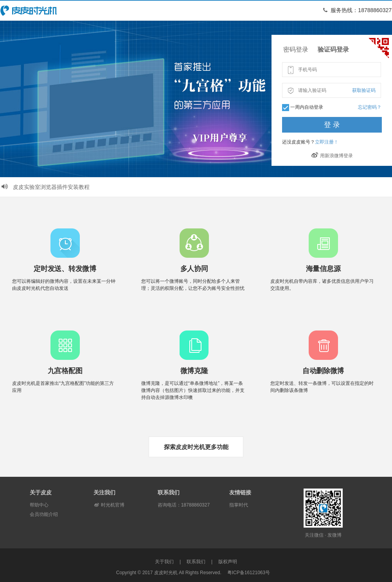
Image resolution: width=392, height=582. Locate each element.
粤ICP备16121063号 (249, 573)
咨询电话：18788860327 (184, 505)
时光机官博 (109, 505)
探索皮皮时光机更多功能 (196, 447)
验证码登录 (333, 49)
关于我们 (164, 562)
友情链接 (240, 492)
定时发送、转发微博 (65, 269)
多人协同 (194, 269)
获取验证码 (364, 90)
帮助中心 (39, 505)
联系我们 (169, 492)
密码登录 (296, 49)
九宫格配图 (65, 371)
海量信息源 (323, 269)
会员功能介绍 (44, 514)
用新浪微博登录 (332, 156)
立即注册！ (327, 142)
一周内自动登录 (307, 107)
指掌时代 (239, 505)
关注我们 (104, 492)
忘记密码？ (370, 107)
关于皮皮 (41, 492)
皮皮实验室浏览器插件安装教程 (45, 187)
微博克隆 (194, 371)
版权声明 (228, 562)
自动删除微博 (323, 371)
